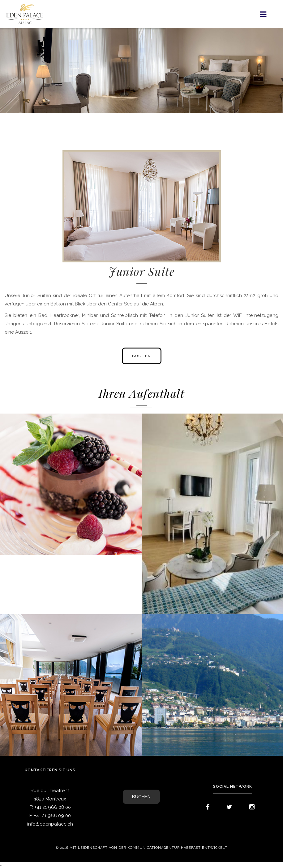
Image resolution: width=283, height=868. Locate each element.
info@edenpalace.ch (50, 824)
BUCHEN (141, 797)
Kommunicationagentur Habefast (164, 848)
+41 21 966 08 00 (53, 807)
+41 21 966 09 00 (52, 816)
